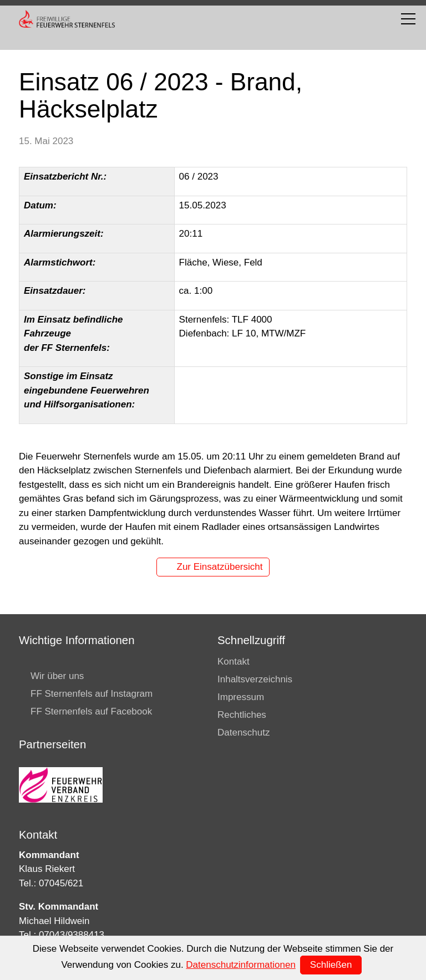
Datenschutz (244, 733)
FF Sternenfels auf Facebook (91, 711)
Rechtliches (242, 715)
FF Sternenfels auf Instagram (92, 694)
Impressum (241, 697)
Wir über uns (57, 676)
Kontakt (234, 662)
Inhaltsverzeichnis (255, 679)
